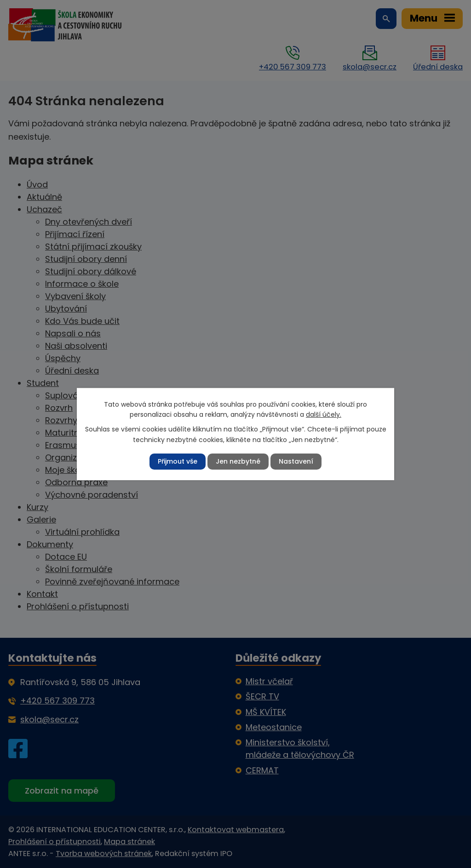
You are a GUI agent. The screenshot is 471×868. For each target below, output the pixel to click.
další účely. (324, 414)
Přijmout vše (178, 461)
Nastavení (296, 461)
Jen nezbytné (238, 461)
